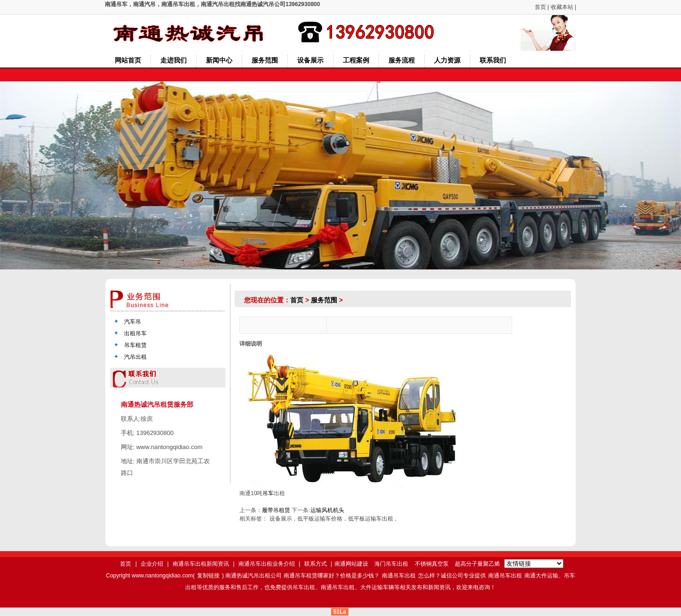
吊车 (268, 493)
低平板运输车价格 (320, 519)
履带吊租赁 (276, 510)
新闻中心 (219, 60)
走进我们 (174, 60)
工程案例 (356, 60)
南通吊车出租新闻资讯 (201, 564)
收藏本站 (562, 7)
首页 (540, 7)
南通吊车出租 (399, 576)
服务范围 (265, 60)
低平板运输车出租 (371, 519)
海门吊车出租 (391, 564)
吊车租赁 (135, 345)
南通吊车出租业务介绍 (267, 564)
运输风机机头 (327, 510)
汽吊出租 (135, 357)
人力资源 (447, 60)
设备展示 (310, 60)
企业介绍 (152, 564)
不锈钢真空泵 (432, 564)
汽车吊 (133, 322)
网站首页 (128, 60)
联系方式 (316, 564)
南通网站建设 (351, 564)
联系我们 (493, 60)
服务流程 (402, 60)
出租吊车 (135, 333)
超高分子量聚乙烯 (477, 564)
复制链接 (208, 576)
